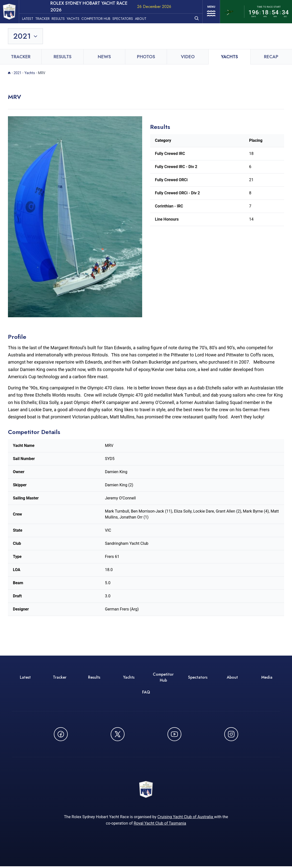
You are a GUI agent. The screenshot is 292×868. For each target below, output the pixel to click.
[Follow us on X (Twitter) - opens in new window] (118, 734)
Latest (32, 18)
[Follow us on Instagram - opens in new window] (231, 734)
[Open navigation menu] (210, 12)
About (145, 18)
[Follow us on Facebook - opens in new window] (61, 734)
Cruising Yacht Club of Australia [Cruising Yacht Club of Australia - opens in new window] (186, 819)
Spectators (127, 18)
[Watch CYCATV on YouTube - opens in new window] (174, 734)
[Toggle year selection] (26, 36)
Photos (146, 57)
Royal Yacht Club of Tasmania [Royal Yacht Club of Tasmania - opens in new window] (160, 825)
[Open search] (194, 17)
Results (62, 18)
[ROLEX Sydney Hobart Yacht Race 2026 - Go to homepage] (11, 12)
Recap (271, 57)
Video (188, 57)
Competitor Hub (100, 18)
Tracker (46, 18)
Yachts (77, 18)
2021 (17, 73)
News (104, 57)
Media (267, 677)
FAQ (146, 692)
